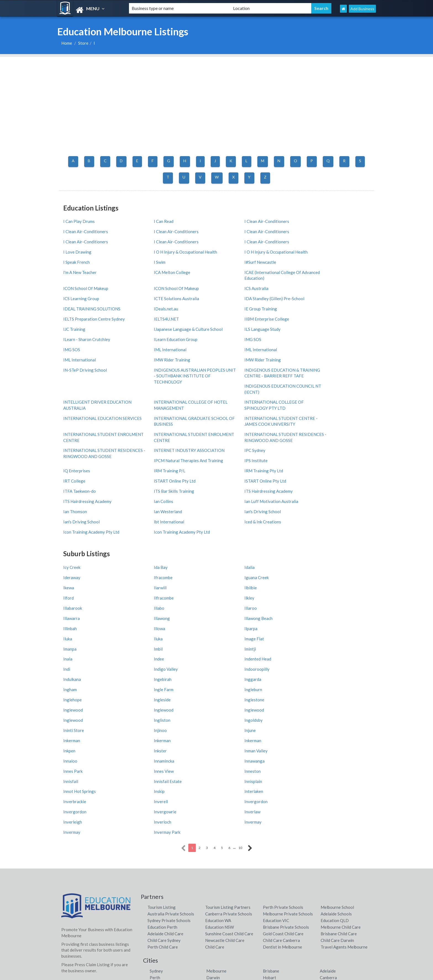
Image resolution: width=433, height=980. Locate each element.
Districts (69, 861)
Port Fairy (329, 851)
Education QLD (335, 774)
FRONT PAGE (74, 931)
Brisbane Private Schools (286, 781)
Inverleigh (309, 676)
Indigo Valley (311, 566)
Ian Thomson (75, 450)
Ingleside (72, 596)
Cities (67, 852)
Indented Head (155, 566)
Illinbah (227, 536)
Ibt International (78, 460)
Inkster (306, 626)
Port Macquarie (221, 865)
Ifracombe (73, 505)
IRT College (310, 420)
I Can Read (152, 220)
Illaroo (227, 526)
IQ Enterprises (313, 410)
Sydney (156, 825)
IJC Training (74, 300)
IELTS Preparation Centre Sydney (173, 290)
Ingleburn (229, 586)
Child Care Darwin (337, 794)
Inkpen (227, 626)
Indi (224, 566)
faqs (162, 941)
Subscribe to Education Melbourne (172, 907)
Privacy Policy (154, 950)
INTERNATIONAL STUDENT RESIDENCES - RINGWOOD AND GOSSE (331, 384)
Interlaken (73, 666)
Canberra (328, 832)
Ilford (147, 515)
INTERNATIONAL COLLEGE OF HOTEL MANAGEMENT (93, 365)
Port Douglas (275, 845)
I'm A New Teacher (316, 250)
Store (83, 43)
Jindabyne (272, 838)
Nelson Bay (160, 838)
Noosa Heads (332, 838)
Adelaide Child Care (165, 788)
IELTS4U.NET (233, 290)
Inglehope (309, 586)
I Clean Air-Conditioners (243, 220)
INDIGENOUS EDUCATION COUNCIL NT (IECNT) (334, 333)
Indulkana (151, 576)
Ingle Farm (152, 586)
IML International (316, 310)
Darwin (213, 832)
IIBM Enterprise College (322, 290)
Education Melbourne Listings (323, 974)
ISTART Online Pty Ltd (84, 430)
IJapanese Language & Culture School (176, 300)
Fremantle (159, 858)
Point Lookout (276, 851)
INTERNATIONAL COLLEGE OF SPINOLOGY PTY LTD (172, 365)
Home (67, 43)
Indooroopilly (76, 576)
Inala (304, 556)
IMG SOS (150, 310)
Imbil (146, 556)
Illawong (71, 536)
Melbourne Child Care (341, 781)
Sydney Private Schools (169, 774)
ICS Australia (233, 270)
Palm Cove (330, 858)
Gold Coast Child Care (283, 788)
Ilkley (304, 515)
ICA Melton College (81, 260)
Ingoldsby (308, 606)
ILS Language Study (239, 300)
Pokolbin (158, 865)
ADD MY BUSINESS (80, 922)
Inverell (228, 666)
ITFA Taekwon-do (237, 430)
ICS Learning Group (317, 270)
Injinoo (148, 616)
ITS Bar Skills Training (320, 430)
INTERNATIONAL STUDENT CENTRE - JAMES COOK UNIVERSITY (98, 381)
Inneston (229, 646)
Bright (156, 845)
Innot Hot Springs (237, 656)
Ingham (70, 586)
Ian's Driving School (239, 450)
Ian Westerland (156, 450)
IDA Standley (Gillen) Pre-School (172, 280)
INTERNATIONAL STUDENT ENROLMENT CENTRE (169, 381)
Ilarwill (306, 505)
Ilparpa (70, 546)
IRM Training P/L (158, 420)
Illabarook (73, 526)
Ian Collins (230, 440)
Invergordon (311, 666)
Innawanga (309, 636)
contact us (188, 898)
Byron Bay (216, 838)
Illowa (305, 536)
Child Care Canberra (281, 794)
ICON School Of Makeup (243, 260)
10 (240, 702)
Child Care (215, 801)
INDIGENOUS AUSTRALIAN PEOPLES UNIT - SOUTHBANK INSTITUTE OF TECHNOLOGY (171, 336)
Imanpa (70, 556)
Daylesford (160, 851)
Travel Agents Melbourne (344, 801)
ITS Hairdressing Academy (87, 440)
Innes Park (73, 646)
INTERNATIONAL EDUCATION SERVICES (250, 365)
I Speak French (76, 250)
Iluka (146, 546)
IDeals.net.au (311, 280)
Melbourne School (337, 761)
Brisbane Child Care (339, 788)
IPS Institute (232, 410)
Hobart (270, 832)
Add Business (362, 9)
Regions (69, 844)
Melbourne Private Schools (288, 768)
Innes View (152, 646)
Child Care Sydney (164, 794)
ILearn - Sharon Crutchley (323, 300)
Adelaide (328, 825)
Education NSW (220, 781)
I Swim (148, 250)
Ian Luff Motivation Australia (326, 440)
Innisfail (307, 646)
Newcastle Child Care (225, 794)
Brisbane (271, 825)
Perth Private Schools (283, 761)
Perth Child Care (163, 801)
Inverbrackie (153, 666)
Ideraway (308, 495)
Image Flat (309, 546)
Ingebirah (229, 576)
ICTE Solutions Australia (86, 280)
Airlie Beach (217, 858)
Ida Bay (149, 495)
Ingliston (229, 606)
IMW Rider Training (239, 320)
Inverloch (72, 686)
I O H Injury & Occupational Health (252, 240)
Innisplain (151, 656)
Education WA (218, 774)
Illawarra (308, 526)
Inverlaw (229, 676)
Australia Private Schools (171, 768)
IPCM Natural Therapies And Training (334, 400)
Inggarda (308, 576)
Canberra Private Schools (229, 768)
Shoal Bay (215, 851)
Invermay (151, 686)
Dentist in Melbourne (282, 801)
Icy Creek (72, 495)
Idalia (226, 495)
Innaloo (149, 636)
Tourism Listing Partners (228, 761)
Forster (327, 845)
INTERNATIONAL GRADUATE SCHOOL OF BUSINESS (328, 365)
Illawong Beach (156, 536)
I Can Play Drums (79, 220)
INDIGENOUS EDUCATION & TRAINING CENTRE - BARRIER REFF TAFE (255, 336)
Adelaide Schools (336, 768)
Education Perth (162, 781)
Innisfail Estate (77, 656)
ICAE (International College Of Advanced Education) (170, 263)
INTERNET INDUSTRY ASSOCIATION (163, 403)
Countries (70, 836)
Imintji (226, 556)
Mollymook (273, 858)
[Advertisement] (216, 95)
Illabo (147, 526)
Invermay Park (313, 686)
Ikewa (226, 505)
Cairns (212, 845)
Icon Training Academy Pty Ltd (249, 460)
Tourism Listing (162, 761)
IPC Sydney (231, 400)
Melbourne (216, 825)
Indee (68, 566)
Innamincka (231, 636)
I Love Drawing (156, 240)
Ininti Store (74, 616)
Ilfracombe (231, 515)
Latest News (152, 924)
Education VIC (276, 774)
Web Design (152, 933)
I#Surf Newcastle (237, 250)
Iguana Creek (154, 505)
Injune (226, 616)
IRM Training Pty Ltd (240, 420)
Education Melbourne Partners (249, 915)
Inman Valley (75, 636)
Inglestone (152, 596)
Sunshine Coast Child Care (229, 788)
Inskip (305, 656)
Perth (155, 832)
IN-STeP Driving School (85, 330)
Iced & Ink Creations (160, 460)
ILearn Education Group (85, 310)
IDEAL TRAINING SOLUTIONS (249, 280)
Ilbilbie (69, 515)
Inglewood (230, 596)
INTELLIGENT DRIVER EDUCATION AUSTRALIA (333, 349)
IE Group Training (80, 290)
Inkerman (308, 616)
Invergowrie (153, 676)
